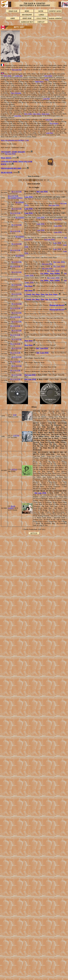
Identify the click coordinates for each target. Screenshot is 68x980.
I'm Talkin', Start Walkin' (13, 152)
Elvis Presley (54, 123)
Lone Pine (46, 99)
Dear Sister (29, 341)
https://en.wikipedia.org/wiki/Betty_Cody (15, 140)
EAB (15, 415)
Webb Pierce (39, 81)
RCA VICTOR (17, 192)
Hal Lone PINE (10, 154)
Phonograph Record (57, 305)
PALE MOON (6, 158)
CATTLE (16, 435)
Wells (46, 80)
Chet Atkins (37, 114)
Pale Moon (28, 286)
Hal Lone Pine (17, 70)
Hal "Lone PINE (42, 348)
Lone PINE (29, 197)
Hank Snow (46, 114)
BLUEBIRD (20, 202)
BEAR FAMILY (12, 507)
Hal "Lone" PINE (53, 271)
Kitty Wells (8, 76)
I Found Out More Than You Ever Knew (41, 294)
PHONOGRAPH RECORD (11, 168)
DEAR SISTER (7, 173)
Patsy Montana (16, 93)
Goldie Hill (19, 76)
